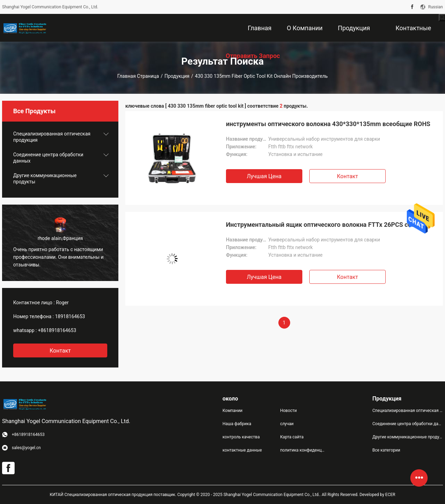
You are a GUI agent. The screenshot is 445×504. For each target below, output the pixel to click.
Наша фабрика (237, 424)
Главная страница (138, 76)
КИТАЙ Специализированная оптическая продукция (101, 495)
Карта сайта (292, 437)
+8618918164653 (57, 330)
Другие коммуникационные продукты (45, 179)
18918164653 (70, 316)
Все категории (386, 450)
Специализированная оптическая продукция (52, 137)
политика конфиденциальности (303, 450)
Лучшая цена (264, 176)
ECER (390, 495)
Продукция (177, 76)
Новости (288, 411)
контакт (60, 351)
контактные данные (242, 450)
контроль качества (241, 437)
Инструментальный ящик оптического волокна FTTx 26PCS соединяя (329, 225)
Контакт (347, 176)
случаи (287, 424)
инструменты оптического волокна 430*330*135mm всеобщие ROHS (328, 124)
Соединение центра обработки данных (48, 158)
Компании (233, 411)
